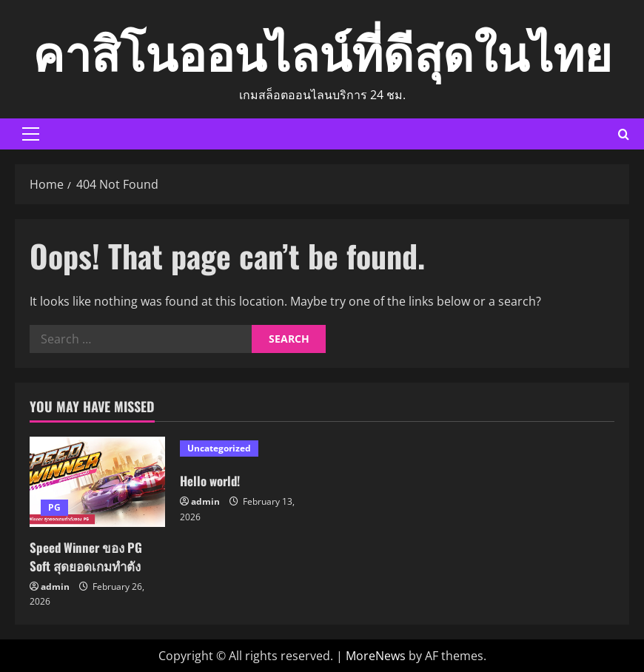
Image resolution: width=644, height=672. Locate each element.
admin (55, 587)
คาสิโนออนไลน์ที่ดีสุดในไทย (322, 50)
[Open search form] (624, 134)
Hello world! (213, 480)
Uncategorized (219, 448)
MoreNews (376, 656)
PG (54, 507)
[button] (31, 134)
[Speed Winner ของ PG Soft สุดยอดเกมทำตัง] (97, 482)
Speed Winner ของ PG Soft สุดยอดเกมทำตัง (90, 556)
